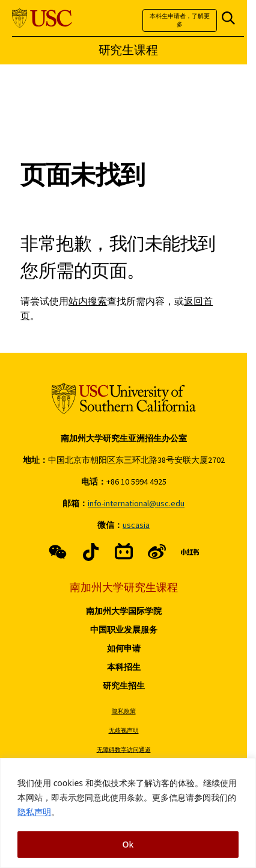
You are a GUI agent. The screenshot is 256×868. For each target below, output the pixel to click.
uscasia (136, 525)
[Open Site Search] (228, 18)
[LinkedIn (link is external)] (190, 552)
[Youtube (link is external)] (157, 552)
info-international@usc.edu (136, 503)
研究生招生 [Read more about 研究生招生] (124, 686)
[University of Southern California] (42, 18)
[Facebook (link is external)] (58, 552)
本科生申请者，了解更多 (180, 20)
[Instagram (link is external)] (124, 552)
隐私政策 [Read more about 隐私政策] (124, 711)
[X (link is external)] (91, 552)
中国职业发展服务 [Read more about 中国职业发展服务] (124, 630)
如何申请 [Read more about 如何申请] (124, 648)
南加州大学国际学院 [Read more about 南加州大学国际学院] (124, 611)
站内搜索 (88, 301)
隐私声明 (34, 812)
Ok (128, 844)
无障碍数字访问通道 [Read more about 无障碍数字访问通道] (124, 750)
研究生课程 (128, 50)
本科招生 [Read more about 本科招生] (124, 667)
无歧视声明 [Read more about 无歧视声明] (124, 730)
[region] (128, 813)
